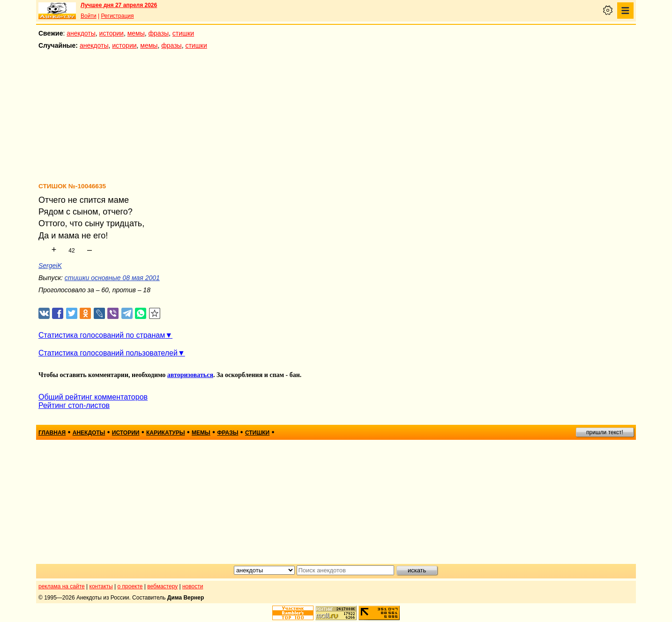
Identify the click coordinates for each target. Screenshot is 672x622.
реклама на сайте (62, 586)
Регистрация (117, 16)
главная (52, 433)
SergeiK (50, 266)
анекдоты (81, 33)
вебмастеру (162, 586)
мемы (136, 33)
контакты (101, 586)
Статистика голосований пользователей (108, 353)
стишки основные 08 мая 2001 (112, 278)
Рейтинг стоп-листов (74, 405)
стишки (183, 33)
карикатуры (166, 433)
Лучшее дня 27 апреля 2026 (119, 5)
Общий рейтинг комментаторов (93, 397)
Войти (89, 16)
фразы (159, 33)
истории (112, 33)
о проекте (130, 586)
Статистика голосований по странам (102, 335)
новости (193, 586)
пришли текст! (605, 432)
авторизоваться (190, 375)
